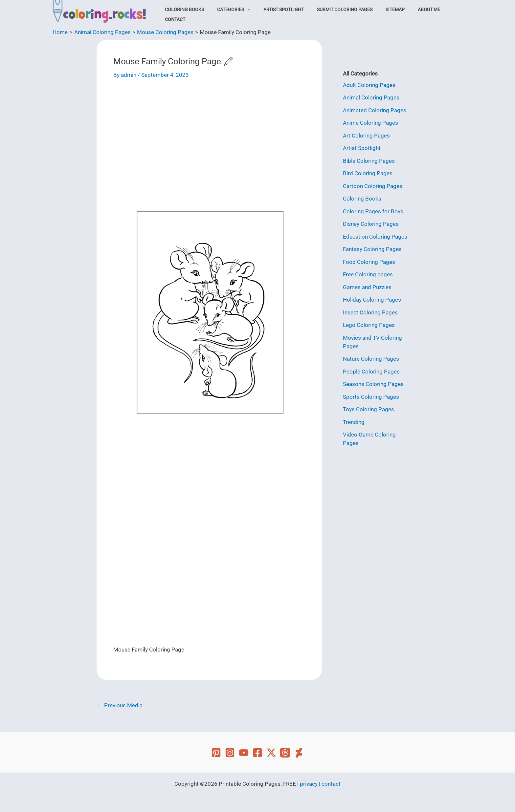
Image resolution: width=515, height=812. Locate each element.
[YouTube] (244, 753)
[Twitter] (271, 753)
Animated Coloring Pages (375, 110)
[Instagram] (230, 753)
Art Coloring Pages (366, 135)
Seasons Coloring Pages (373, 382)
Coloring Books (188, 14)
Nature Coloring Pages (371, 357)
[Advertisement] (209, 136)
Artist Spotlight (278, 14)
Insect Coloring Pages (370, 311)
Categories (233, 14)
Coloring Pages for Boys (373, 210)
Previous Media (120, 705)
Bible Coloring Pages (369, 160)
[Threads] (285, 753)
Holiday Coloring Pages (372, 298)
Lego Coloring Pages (369, 324)
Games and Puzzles (367, 286)
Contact (441, 14)
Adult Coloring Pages (369, 85)
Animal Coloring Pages (371, 97)
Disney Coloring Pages (371, 223)
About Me (411, 14)
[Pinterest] (216, 753)
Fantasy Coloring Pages (372, 248)
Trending (354, 420)
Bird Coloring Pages (368, 173)
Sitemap (381, 14)
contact (331, 784)
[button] (246, 14)
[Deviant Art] (299, 753)
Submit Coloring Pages (335, 14)
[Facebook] (257, 753)
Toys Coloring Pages (369, 407)
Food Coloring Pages (369, 261)
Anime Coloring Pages (370, 123)
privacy (309, 784)
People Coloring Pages (371, 370)
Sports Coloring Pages (371, 395)
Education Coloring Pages (375, 236)
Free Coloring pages (368, 273)
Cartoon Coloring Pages (373, 185)
